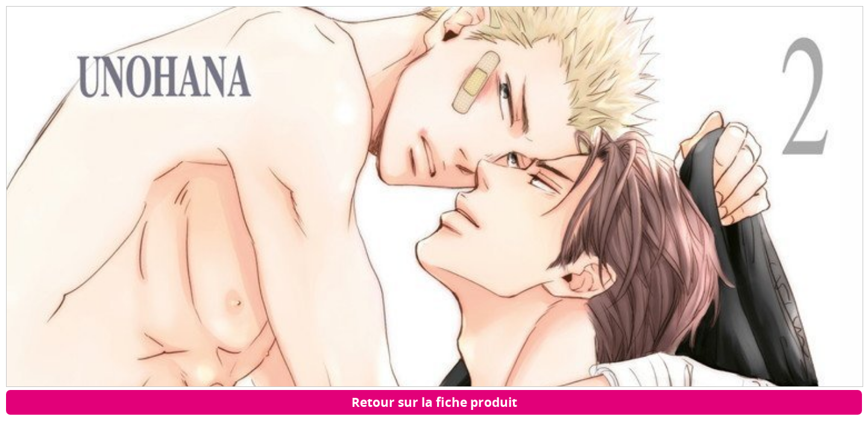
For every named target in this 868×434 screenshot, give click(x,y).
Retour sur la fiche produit (434, 402)
